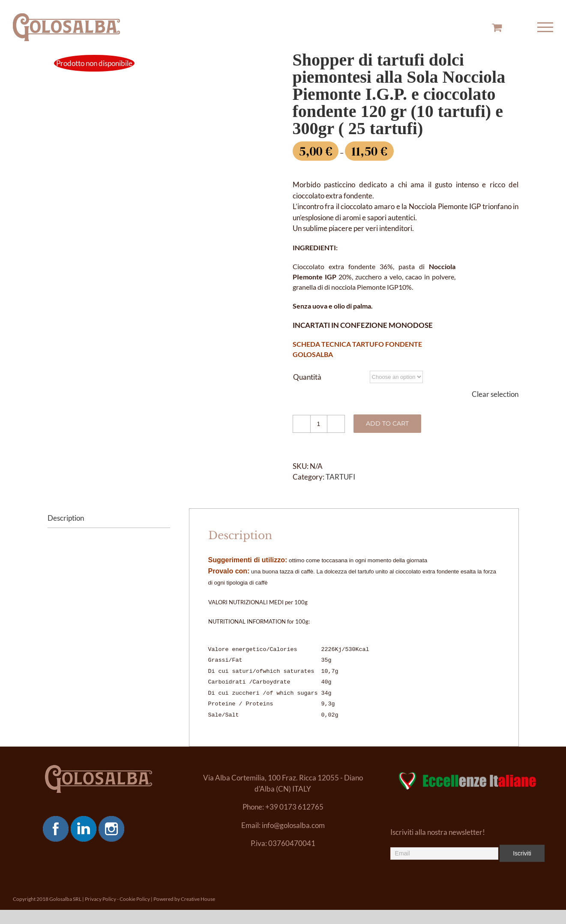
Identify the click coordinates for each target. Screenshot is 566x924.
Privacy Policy (100, 899)
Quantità (307, 377)
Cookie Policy (135, 899)
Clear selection (495, 394)
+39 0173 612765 (294, 807)
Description (66, 518)
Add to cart (387, 423)
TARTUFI (340, 477)
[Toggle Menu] (545, 27)
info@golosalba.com (293, 825)
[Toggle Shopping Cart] (497, 27)
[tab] (109, 518)
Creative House (198, 899)
